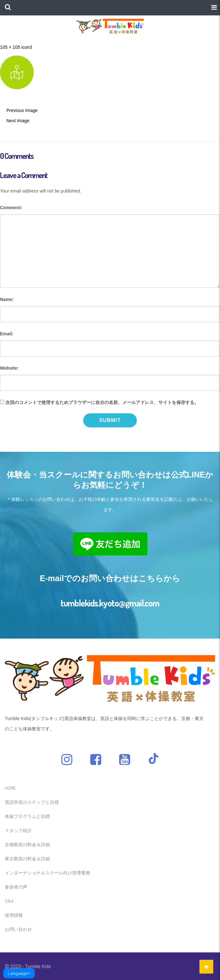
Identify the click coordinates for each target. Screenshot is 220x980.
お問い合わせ (18, 929)
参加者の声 (16, 887)
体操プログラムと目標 (27, 816)
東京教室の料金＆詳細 (27, 859)
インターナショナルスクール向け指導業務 (48, 873)
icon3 (27, 47)
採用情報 (14, 915)
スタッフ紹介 (18, 830)
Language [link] (19, 973)
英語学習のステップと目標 (32, 802)
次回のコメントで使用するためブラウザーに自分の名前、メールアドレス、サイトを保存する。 (102, 402)
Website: (9, 368)
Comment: (11, 208)
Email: (7, 334)
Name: (7, 299)
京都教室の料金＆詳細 (27, 844)
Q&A (9, 901)
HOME (10, 788)
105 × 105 (10, 47)
